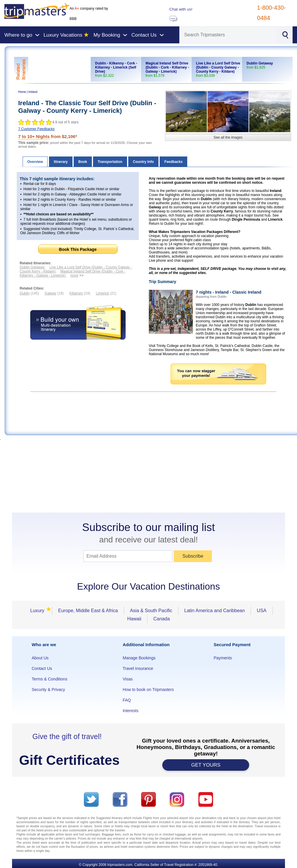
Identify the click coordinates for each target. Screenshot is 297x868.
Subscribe (193, 556)
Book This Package (78, 249)
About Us (40, 658)
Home (22, 92)
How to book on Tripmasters (148, 690)
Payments (223, 658)
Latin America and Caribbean (215, 611)
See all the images (228, 137)
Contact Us (42, 668)
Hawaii (134, 619)
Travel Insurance (138, 668)
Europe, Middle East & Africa (88, 611)
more (74, 275)
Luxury (39, 611)
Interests (131, 711)
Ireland (33, 92)
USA (262, 611)
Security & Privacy (48, 690)
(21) (106, 293)
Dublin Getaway (33, 267)
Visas (128, 679)
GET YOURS (206, 765)
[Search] (228, 35)
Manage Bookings (139, 658)
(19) (54, 293)
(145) (29, 293)
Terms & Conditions (49, 679)
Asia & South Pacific (151, 611)
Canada (161, 619)
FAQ (127, 700)
